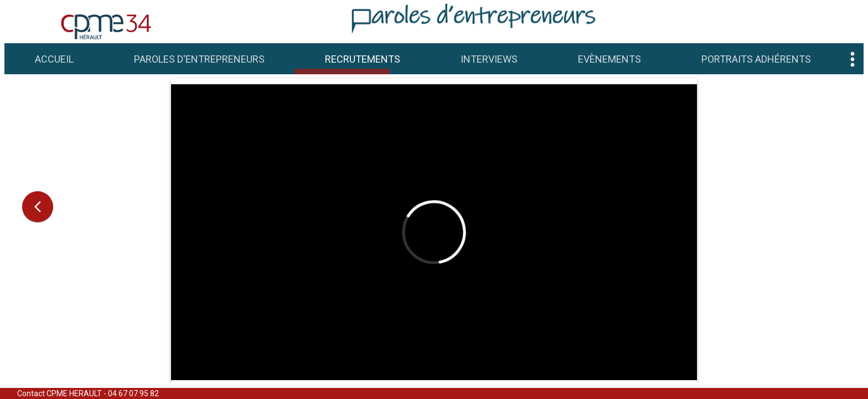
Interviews (489, 59)
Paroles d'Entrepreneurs (199, 59)
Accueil (54, 59)
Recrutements (363, 59)
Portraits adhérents (756, 59)
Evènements (609, 59)
